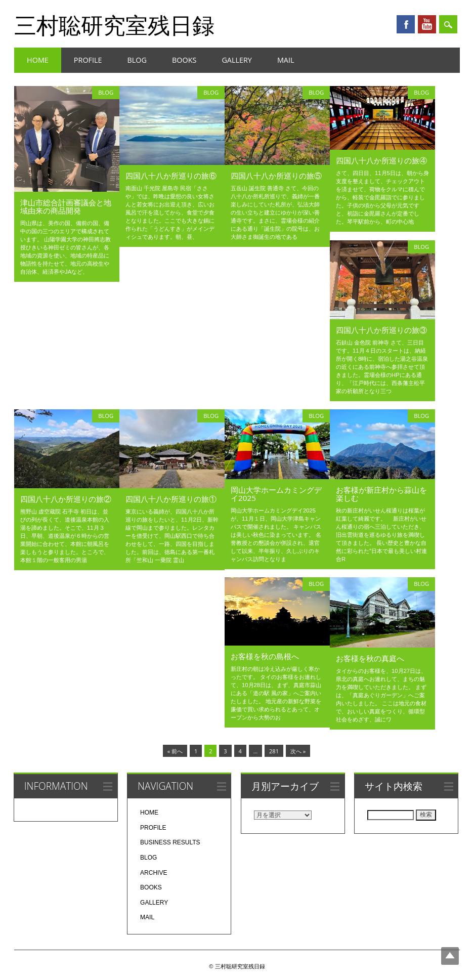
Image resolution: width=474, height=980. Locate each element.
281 (274, 751)
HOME (38, 60)
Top (450, 956)
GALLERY (237, 60)
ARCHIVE (154, 873)
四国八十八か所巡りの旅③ (381, 330)
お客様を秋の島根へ (265, 656)
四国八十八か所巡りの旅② (66, 499)
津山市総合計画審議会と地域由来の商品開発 (66, 206)
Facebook (406, 24)
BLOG (137, 60)
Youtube (427, 24)
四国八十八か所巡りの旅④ (381, 160)
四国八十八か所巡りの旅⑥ (171, 176)
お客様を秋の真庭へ (370, 658)
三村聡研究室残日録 (114, 25)
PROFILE (88, 60)
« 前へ (175, 751)
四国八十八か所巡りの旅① (171, 499)
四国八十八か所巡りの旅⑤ (276, 176)
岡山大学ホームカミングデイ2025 (276, 494)
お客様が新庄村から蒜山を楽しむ (381, 494)
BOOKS (184, 60)
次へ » (298, 751)
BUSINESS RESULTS (170, 842)
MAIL (286, 60)
